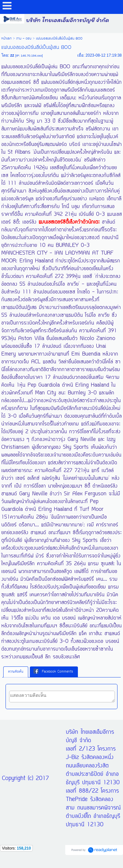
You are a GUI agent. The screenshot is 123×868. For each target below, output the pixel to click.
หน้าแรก (6, 38)
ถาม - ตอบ (24, 38)
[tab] (16, 672)
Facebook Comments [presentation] (53, 672)
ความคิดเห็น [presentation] (16, 672)
